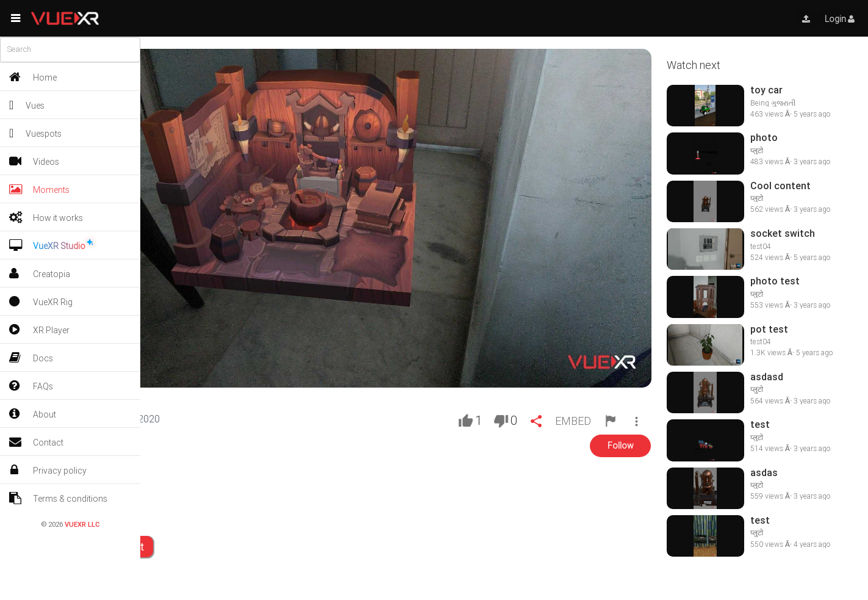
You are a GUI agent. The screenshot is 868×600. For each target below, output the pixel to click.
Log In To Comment (98, 548)
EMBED (572, 422)
